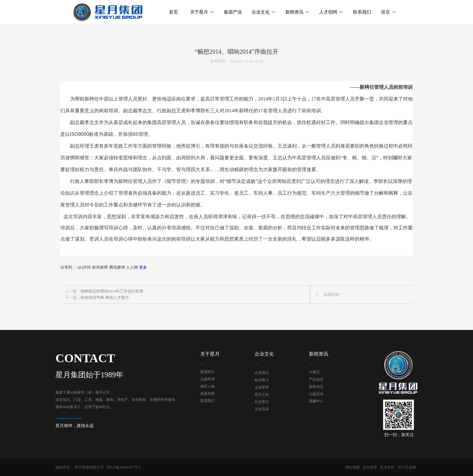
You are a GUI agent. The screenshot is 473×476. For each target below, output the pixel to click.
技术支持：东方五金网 (398, 467)
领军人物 (208, 386)
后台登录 (370, 467)
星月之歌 (262, 395)
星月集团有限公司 (89, 467)
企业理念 (262, 373)
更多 (143, 267)
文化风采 (262, 409)
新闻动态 (316, 387)
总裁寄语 (208, 379)
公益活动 (316, 394)
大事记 (314, 372)
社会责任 (262, 402)
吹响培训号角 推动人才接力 (105, 297)
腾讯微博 (117, 267)
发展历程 (208, 394)
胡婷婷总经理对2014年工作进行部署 (112, 291)
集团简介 (208, 372)
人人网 (132, 267)
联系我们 (208, 401)
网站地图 (353, 467)
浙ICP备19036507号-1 (124, 467)
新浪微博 (100, 267)
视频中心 (316, 401)
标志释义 (262, 380)
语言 (389, 12)
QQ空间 (84, 267)
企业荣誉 (262, 387)
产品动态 (316, 379)
